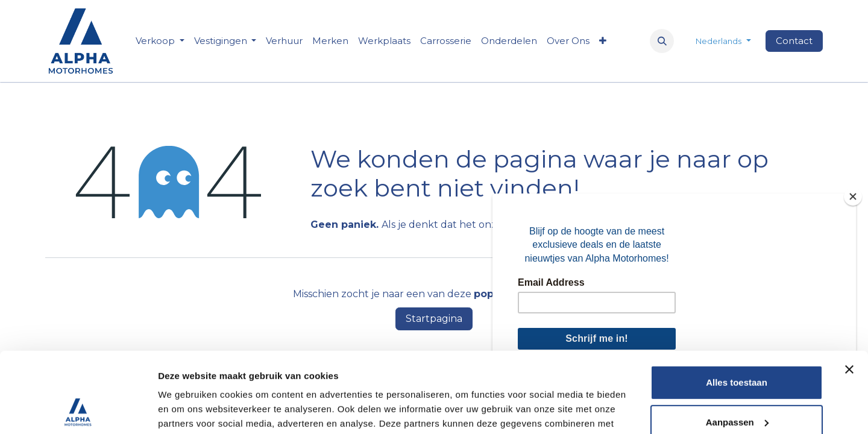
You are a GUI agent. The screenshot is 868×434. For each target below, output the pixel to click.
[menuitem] (284, 41)
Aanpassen (737, 346)
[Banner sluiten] (849, 294)
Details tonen (187, 410)
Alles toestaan (737, 307)
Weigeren (736, 386)
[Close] (853, 197)
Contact (794, 41)
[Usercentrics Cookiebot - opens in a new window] (78, 410)
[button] (662, 41)
